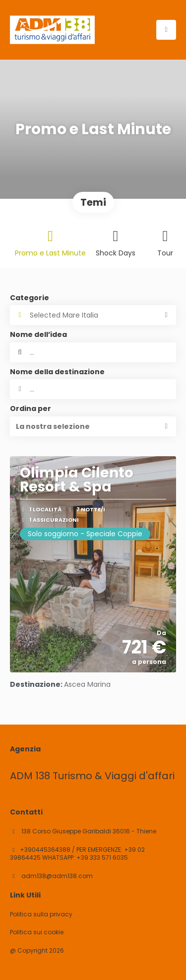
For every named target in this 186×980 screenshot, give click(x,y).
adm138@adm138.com (56, 876)
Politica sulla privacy (41, 914)
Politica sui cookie (37, 932)
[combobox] (93, 389)
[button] (93, 426)
